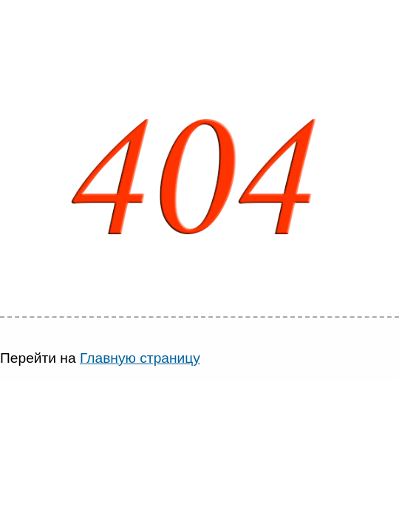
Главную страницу (140, 358)
